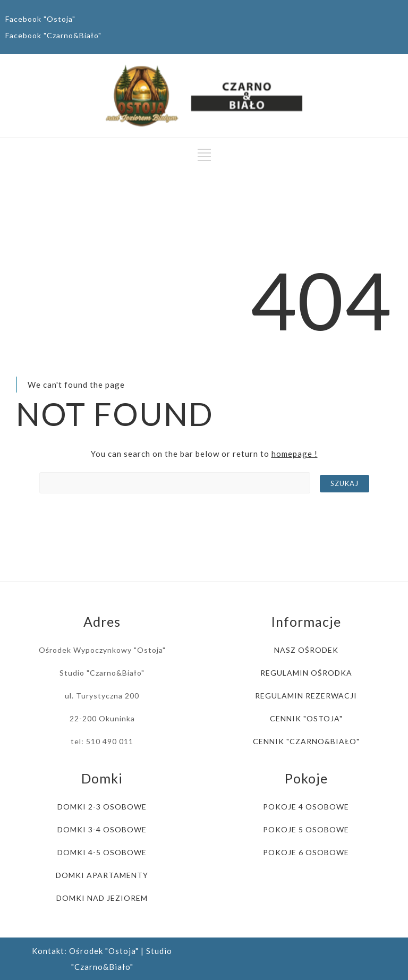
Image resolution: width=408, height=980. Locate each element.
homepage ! (295, 454)
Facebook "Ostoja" (40, 19)
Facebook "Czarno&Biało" (53, 35)
